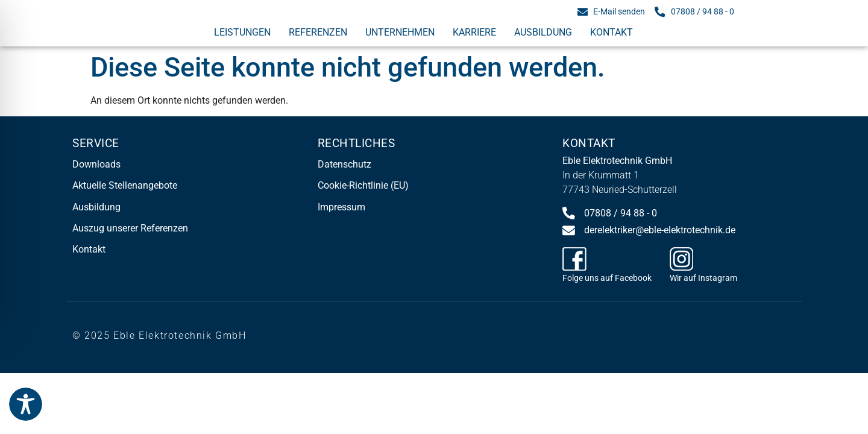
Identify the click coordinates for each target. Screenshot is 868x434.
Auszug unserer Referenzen (130, 228)
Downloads (96, 164)
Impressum (341, 207)
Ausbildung (543, 32)
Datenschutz (344, 164)
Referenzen (318, 32)
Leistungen (242, 32)
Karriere (474, 32)
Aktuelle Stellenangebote (125, 185)
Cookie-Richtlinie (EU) (363, 185)
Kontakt (612, 32)
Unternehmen (400, 32)
